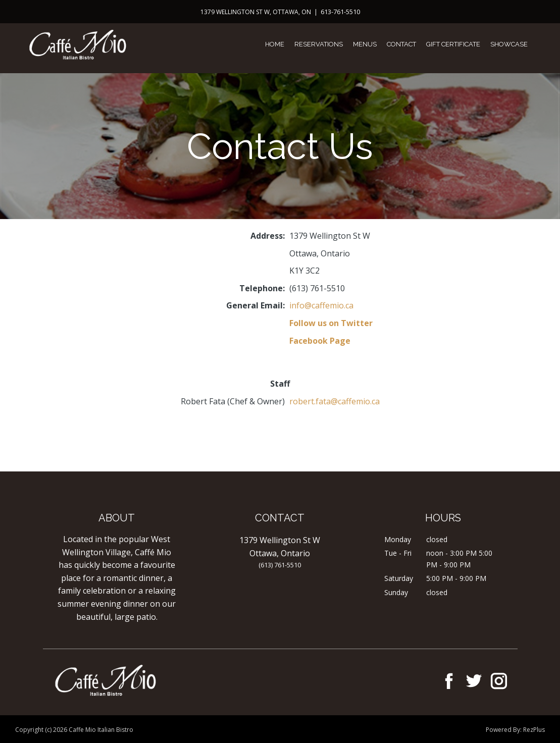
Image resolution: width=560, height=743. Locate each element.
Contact (401, 44)
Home (275, 44)
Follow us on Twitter (331, 323)
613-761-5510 (340, 12)
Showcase (509, 44)
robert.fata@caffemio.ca (335, 401)
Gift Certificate (453, 44)
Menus (365, 44)
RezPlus (534, 730)
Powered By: (504, 730)
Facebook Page (320, 341)
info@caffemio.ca (321, 305)
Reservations (319, 44)
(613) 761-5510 (280, 565)
